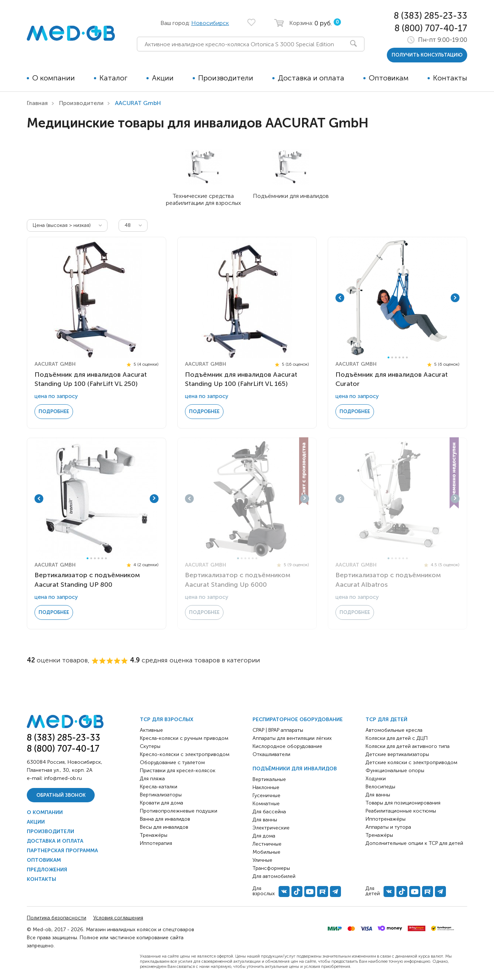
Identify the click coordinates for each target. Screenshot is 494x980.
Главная (37, 103)
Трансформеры (271, 868)
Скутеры (150, 746)
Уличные (262, 860)
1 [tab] (388, 357)
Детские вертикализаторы (397, 754)
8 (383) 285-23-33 (431, 16)
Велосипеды (380, 787)
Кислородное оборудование (287, 746)
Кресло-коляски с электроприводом (185, 754)
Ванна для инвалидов (165, 819)
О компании (54, 78)
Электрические (271, 828)
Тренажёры (154, 835)
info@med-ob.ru (63, 778)
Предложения (47, 870)
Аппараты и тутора (388, 827)
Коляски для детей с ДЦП (397, 738)
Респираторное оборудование (298, 719)
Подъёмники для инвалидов (295, 769)
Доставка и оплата (311, 78)
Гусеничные (266, 795)
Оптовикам (389, 78)
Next (455, 298)
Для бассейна (269, 812)
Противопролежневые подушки (179, 811)
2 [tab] (392, 357)
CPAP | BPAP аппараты (278, 730)
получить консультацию (427, 55)
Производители (226, 78)
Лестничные (267, 844)
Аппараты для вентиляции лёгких (292, 738)
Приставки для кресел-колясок (178, 771)
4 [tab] (399, 357)
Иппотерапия (156, 843)
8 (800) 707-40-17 (431, 28)
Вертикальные (269, 779)
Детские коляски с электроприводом (411, 762)
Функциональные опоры (395, 771)
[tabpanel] (397, 298)
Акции (163, 78)
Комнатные (266, 804)
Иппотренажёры (386, 819)
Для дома (264, 836)
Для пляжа (152, 779)
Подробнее (54, 411)
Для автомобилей (274, 876)
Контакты (450, 78)
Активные (151, 730)
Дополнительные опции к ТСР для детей (414, 843)
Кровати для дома (161, 803)
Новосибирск (210, 23)
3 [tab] (396, 357)
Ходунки (376, 779)
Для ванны (265, 820)
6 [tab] (407, 357)
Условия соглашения (118, 918)
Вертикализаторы (161, 795)
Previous (340, 298)
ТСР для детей (386, 719)
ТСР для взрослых (167, 719)
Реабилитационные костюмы (401, 811)
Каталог (113, 78)
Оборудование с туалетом (172, 762)
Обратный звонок (61, 795)
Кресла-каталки (159, 787)
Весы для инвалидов (164, 827)
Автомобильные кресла (394, 730)
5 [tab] (403, 357)
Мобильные (266, 852)
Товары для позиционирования (403, 803)
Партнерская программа (62, 851)
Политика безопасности (57, 918)
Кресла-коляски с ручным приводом (184, 738)
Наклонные (266, 787)
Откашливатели (271, 754)
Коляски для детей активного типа (408, 746)
